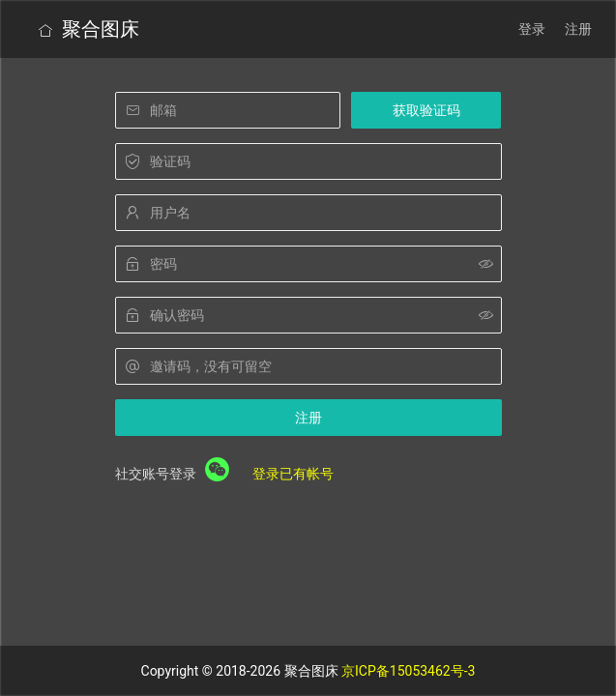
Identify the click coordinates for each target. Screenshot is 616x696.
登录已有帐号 (293, 474)
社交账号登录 (156, 474)
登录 (532, 29)
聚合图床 (89, 29)
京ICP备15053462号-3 (408, 671)
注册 (578, 29)
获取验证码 (426, 110)
